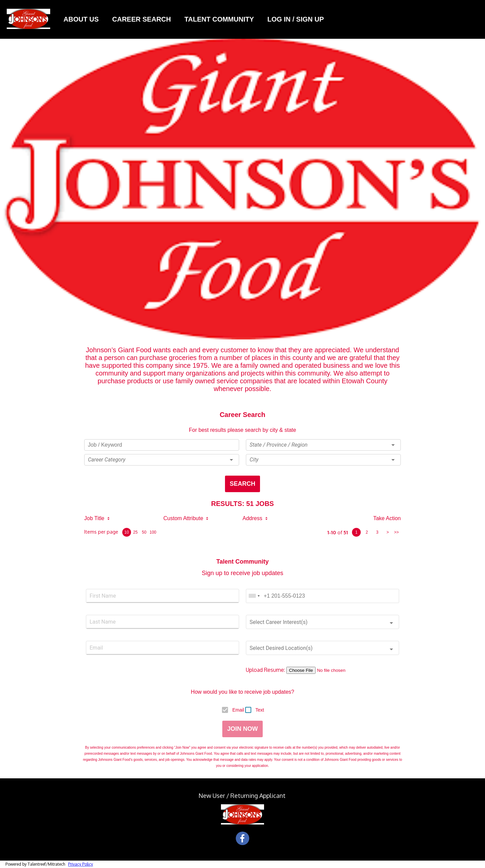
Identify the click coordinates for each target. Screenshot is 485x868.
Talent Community (219, 19)
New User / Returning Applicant (243, 796)
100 (153, 532)
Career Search (141, 19)
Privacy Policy (80, 864)
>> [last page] (396, 532)
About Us (81, 19)
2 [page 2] (367, 532)
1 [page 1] (357, 532)
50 (144, 532)
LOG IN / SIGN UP (297, 19)
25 (135, 532)
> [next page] (387, 532)
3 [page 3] (377, 532)
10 (126, 532)
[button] (162, 460)
